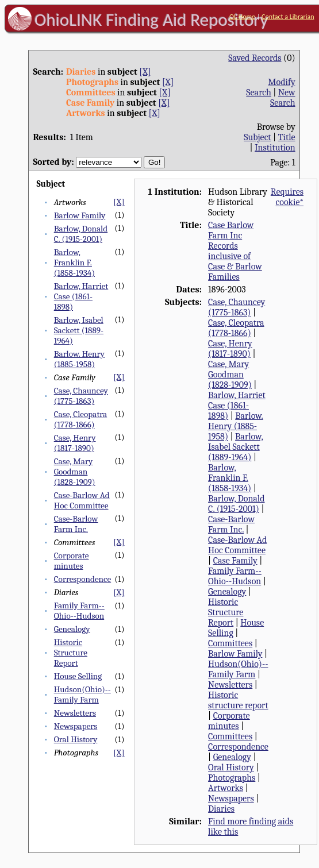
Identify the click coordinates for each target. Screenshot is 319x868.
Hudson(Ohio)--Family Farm (82, 695)
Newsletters (75, 713)
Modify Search (270, 87)
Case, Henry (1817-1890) (75, 443)
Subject (257, 137)
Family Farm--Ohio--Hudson (79, 611)
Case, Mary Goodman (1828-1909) (75, 472)
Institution (275, 148)
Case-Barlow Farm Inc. (76, 524)
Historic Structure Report (71, 653)
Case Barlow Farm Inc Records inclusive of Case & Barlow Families (235, 251)
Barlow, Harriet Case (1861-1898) (81, 296)
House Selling (78, 676)
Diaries (221, 809)
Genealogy (72, 629)
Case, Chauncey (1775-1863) (81, 396)
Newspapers (76, 726)
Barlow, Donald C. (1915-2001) (81, 234)
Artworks (226, 788)
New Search (283, 98)
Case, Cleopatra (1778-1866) (81, 419)
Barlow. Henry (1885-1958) (79, 359)
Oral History (76, 739)
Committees (230, 643)
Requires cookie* (287, 197)
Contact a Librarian (288, 17)
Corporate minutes (72, 561)
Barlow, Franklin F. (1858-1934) (74, 263)
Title (287, 137)
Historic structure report (238, 700)
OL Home (242, 17)
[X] (145, 72)
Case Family (235, 561)
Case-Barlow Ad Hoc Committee (82, 500)
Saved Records (255, 58)
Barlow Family (80, 215)
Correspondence (82, 579)
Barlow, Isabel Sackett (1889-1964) (79, 330)
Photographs (232, 778)
